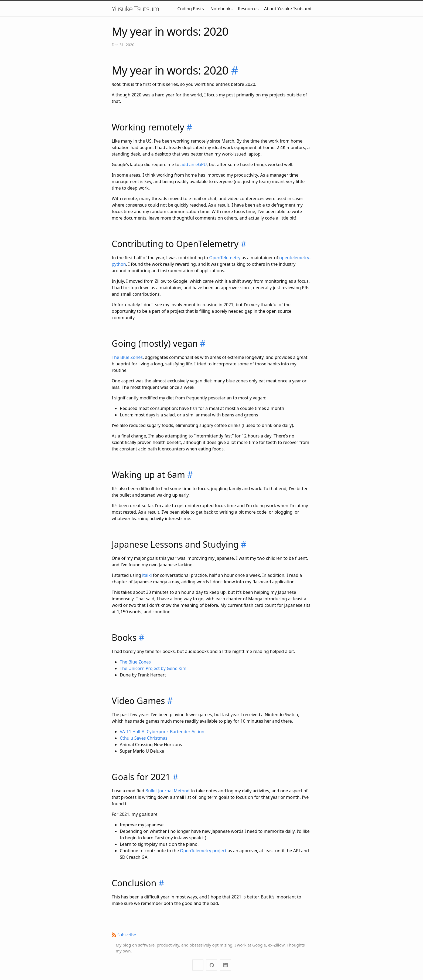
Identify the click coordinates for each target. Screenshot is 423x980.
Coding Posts (191, 9)
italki (147, 575)
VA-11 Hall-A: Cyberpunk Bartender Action (162, 732)
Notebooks (221, 9)
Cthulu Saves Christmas (144, 738)
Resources (248, 9)
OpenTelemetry (225, 258)
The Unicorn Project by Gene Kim (153, 668)
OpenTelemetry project (203, 851)
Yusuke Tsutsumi (136, 9)
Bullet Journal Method (168, 791)
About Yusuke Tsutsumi (288, 9)
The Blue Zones (127, 357)
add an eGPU (194, 164)
